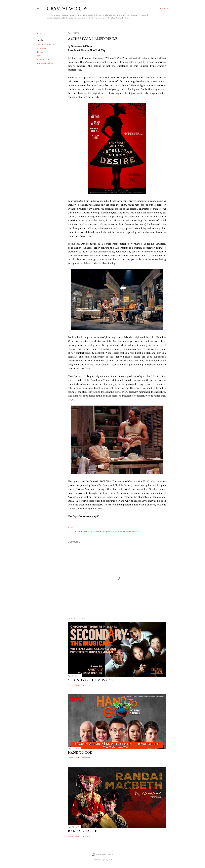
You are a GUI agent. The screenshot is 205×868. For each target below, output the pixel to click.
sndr (110, 860)
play (38, 56)
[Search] (164, 9)
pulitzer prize (43, 59)
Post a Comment (82, 685)
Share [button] (39, 33)
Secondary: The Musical (90, 680)
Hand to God (80, 752)
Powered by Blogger (102, 854)
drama (40, 52)
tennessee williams (46, 63)
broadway (41, 48)
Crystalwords (67, 9)
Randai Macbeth (84, 831)
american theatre (45, 45)
